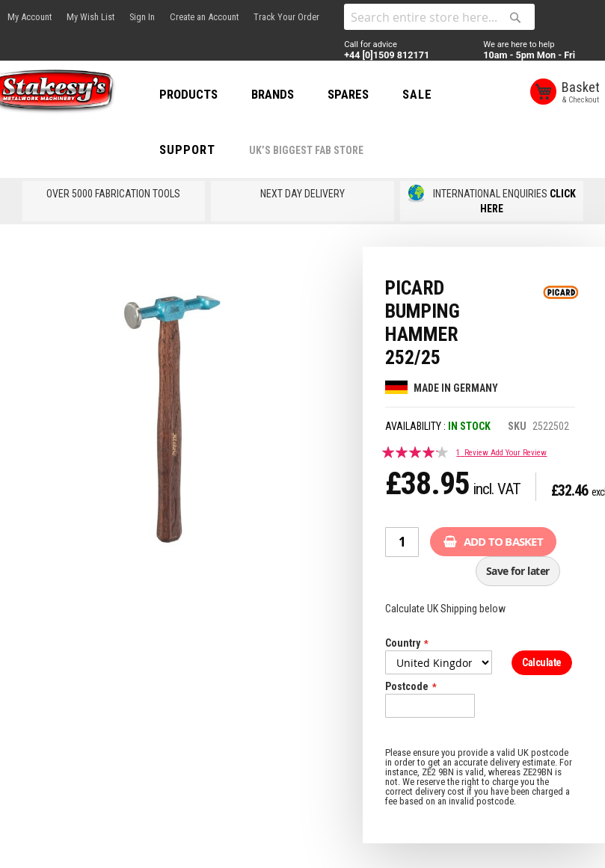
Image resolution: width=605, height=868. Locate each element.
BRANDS (291, 94)
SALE (435, 94)
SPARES (366, 94)
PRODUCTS (206, 94)
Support (205, 150)
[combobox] (439, 17)
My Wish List (90, 17)
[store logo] (67, 93)
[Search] (515, 17)
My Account (30, 17)
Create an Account (204, 17)
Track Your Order (286, 17)
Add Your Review (519, 453)
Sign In (142, 17)
